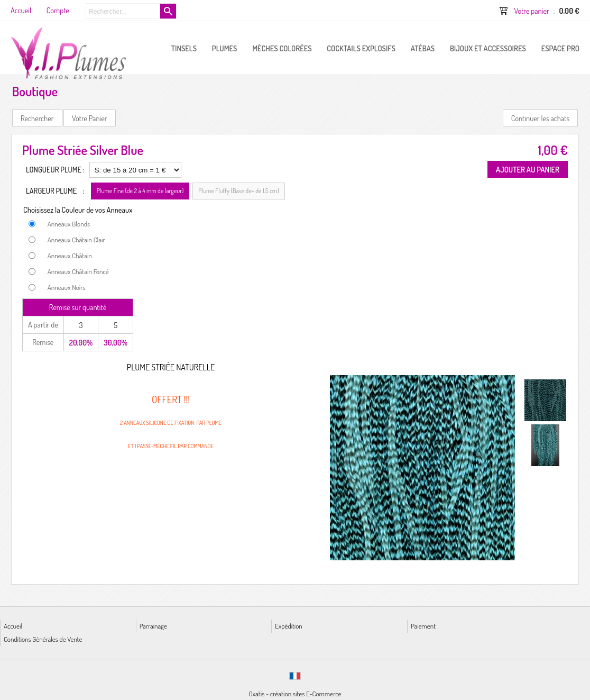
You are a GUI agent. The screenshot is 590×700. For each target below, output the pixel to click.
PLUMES (225, 48)
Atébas (423, 48)
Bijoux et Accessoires (488, 48)
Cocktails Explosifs (361, 48)
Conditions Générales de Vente (43, 639)
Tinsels (184, 48)
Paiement (423, 626)
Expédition (288, 626)
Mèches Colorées (282, 48)
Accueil (13, 626)
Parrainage (153, 626)
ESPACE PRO (560, 48)
